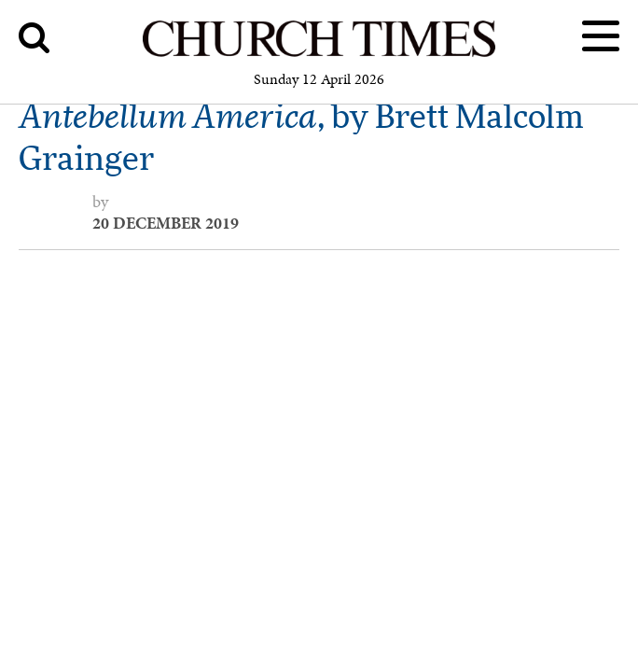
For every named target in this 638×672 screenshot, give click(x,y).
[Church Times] (319, 54)
